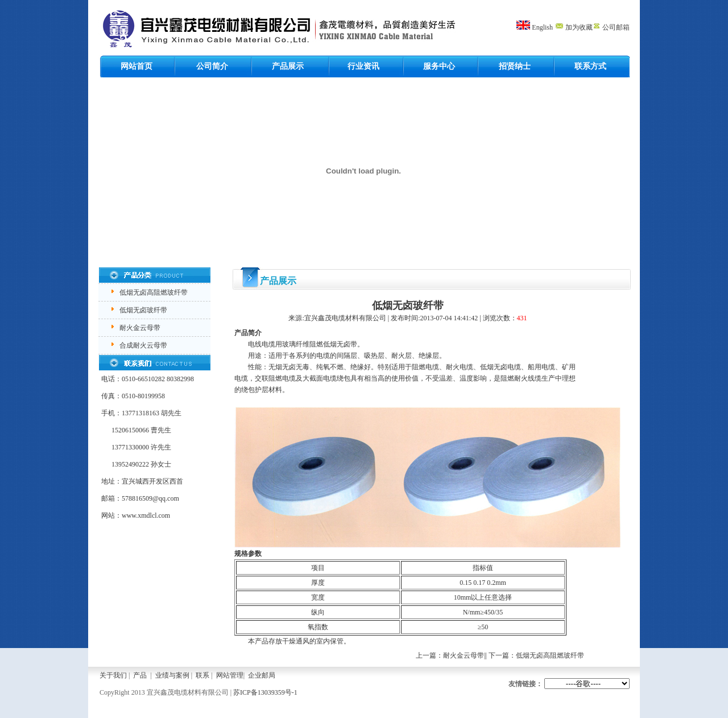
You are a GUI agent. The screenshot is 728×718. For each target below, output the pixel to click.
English (542, 27)
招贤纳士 (515, 66)
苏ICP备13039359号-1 (265, 692)
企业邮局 (262, 675)
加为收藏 (574, 27)
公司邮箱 (611, 27)
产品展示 (288, 66)
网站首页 (136, 66)
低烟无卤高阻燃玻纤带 (154, 292)
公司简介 (212, 66)
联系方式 (590, 66)
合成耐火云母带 (143, 345)
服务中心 (439, 66)
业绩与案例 (172, 675)
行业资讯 (363, 66)
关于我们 (113, 675)
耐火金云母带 (140, 328)
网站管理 (230, 675)
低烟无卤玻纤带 (143, 310)
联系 (202, 675)
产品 (140, 675)
